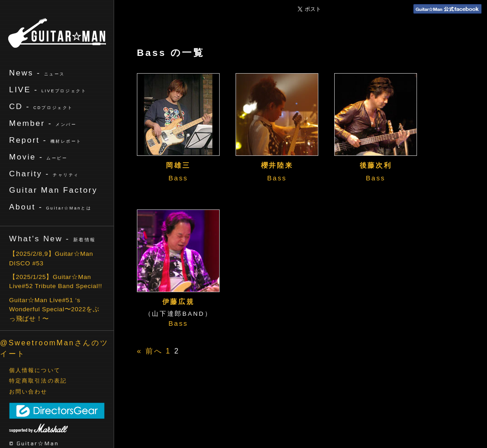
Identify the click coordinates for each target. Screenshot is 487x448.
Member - (43, 123)
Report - (45, 140)
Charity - (44, 174)
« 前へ (150, 351)
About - (50, 207)
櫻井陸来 (277, 165)
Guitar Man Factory (53, 190)
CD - (41, 106)
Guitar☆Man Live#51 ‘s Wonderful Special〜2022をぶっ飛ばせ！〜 (54, 309)
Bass (178, 178)
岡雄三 (178, 165)
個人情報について (35, 370)
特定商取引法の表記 (38, 381)
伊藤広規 (178, 302)
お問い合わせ (28, 392)
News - (37, 73)
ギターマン (57, 33)
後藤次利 (376, 165)
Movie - (38, 157)
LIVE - (48, 90)
